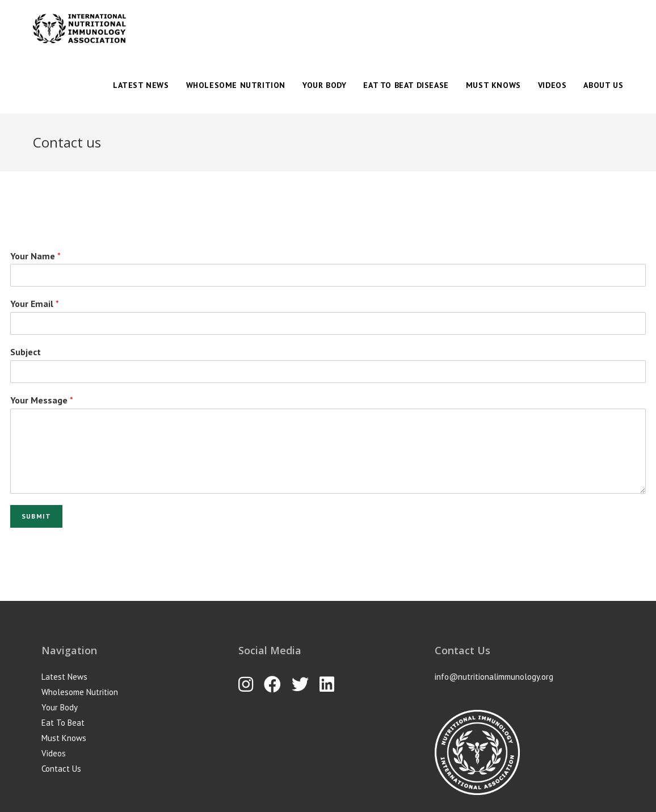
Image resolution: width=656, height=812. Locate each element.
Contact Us (61, 769)
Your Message (42, 400)
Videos (54, 753)
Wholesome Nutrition (80, 692)
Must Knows (64, 738)
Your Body (60, 707)
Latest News (64, 677)
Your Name (35, 256)
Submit (36, 516)
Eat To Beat (63, 723)
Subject (26, 352)
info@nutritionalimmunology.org (494, 677)
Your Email (35, 304)
